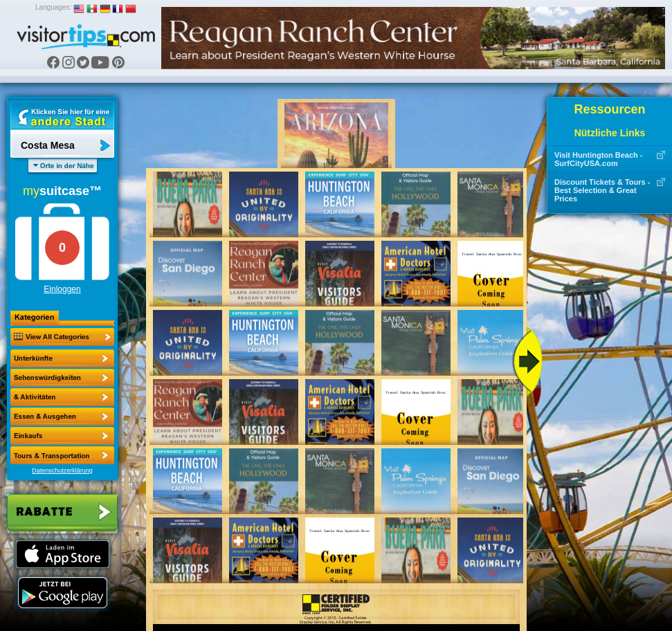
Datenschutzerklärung (62, 470)
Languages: (53, 7)
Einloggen (62, 289)
